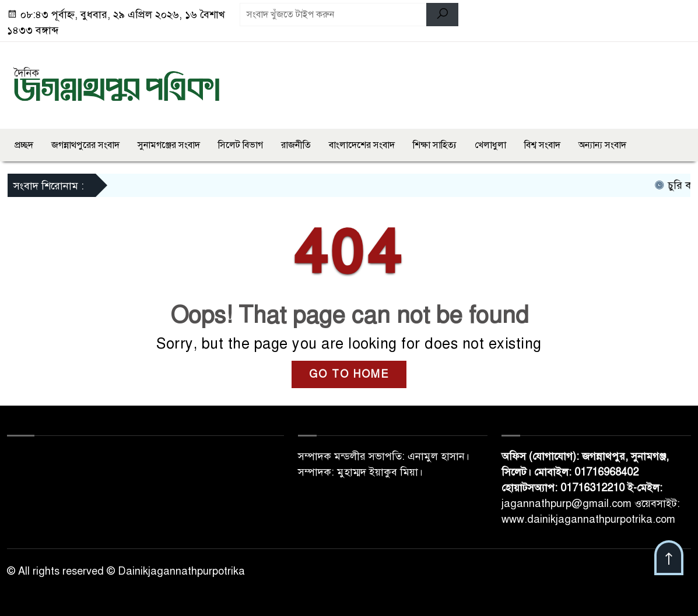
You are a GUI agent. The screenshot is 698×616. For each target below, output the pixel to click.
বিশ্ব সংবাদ (542, 145)
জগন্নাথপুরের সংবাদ (85, 145)
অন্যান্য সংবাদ (602, 145)
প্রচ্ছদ (24, 145)
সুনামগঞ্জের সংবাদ (169, 145)
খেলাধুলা (490, 145)
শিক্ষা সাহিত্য (435, 145)
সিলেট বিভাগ (241, 145)
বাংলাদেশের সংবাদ (362, 145)
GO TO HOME (349, 374)
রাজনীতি (296, 145)
